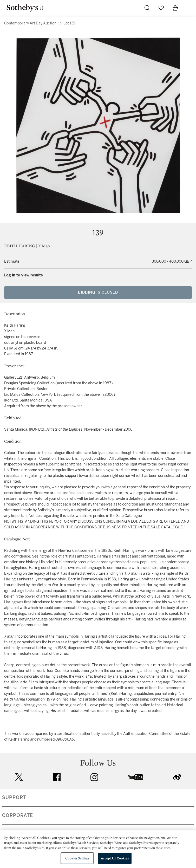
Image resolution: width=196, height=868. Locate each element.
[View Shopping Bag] (175, 8)
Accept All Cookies (115, 858)
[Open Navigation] (189, 8)
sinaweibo (177, 777)
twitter (19, 777)
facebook (57, 777)
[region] (98, 849)
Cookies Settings (77, 858)
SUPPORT (14, 798)
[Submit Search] (147, 8)
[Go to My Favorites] (161, 8)
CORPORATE (18, 815)
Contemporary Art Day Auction (30, 23)
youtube (136, 777)
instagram (94, 777)
